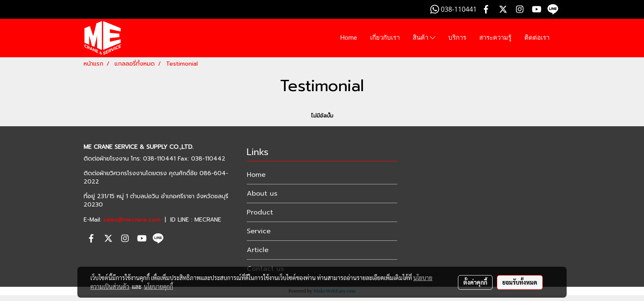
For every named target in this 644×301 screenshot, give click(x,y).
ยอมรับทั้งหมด (520, 282)
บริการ (457, 38)
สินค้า (424, 38)
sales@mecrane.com (132, 220)
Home (349, 38)
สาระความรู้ (495, 38)
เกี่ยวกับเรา (385, 38)
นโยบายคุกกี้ (158, 286)
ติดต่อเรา (537, 38)
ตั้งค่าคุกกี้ (475, 282)
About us (262, 194)
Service (259, 231)
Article (258, 250)
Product (260, 212)
